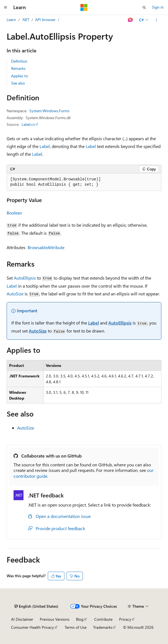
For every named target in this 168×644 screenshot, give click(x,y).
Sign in (158, 7)
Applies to (19, 76)
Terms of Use (76, 627)
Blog (80, 619)
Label (45, 146)
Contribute (103, 619)
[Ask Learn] (131, 20)
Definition (19, 61)
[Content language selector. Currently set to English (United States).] (36, 606)
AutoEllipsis (25, 278)
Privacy (125, 619)
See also (18, 83)
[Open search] (144, 7)
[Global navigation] (6, 7)
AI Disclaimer (22, 619)
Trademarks (103, 627)
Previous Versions (55, 619)
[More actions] (157, 20)
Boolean (14, 213)
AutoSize (15, 294)
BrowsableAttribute (46, 247)
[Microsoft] (84, 7)
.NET (26, 20)
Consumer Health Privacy (32, 627)
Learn (11, 20)
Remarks (18, 68)
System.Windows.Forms (49, 111)
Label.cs (28, 124)
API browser (45, 20)
